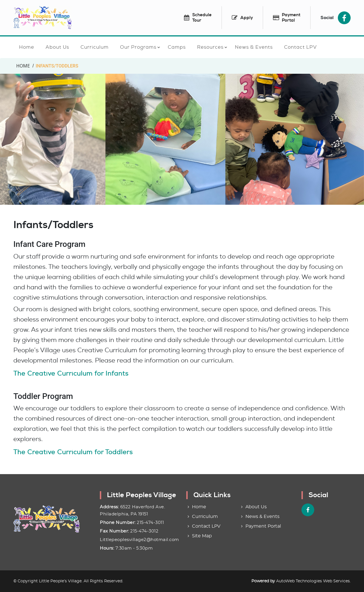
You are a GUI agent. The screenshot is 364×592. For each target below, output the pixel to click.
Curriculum (95, 47)
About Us (57, 47)
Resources (210, 47)
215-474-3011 (150, 523)
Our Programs (138, 47)
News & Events (254, 47)
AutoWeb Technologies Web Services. (313, 581)
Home (27, 47)
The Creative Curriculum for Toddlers (73, 452)
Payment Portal (263, 526)
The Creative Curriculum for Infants (71, 373)
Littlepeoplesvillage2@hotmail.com (139, 540)
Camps (177, 47)
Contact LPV (300, 47)
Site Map (202, 536)
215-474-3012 (144, 531)
